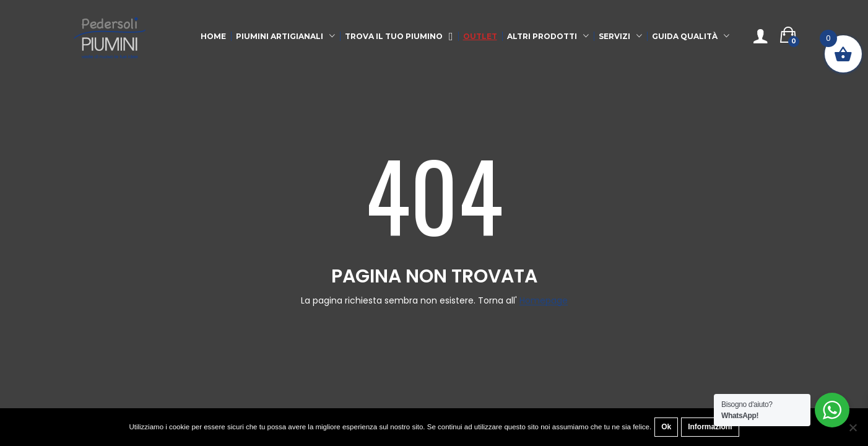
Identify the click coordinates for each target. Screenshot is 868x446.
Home (213, 36)
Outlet (480, 36)
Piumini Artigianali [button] (280, 36)
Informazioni (710, 427)
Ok (666, 427)
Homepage (544, 301)
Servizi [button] (614, 36)
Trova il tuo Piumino (399, 37)
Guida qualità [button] (685, 36)
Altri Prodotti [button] (542, 36)
